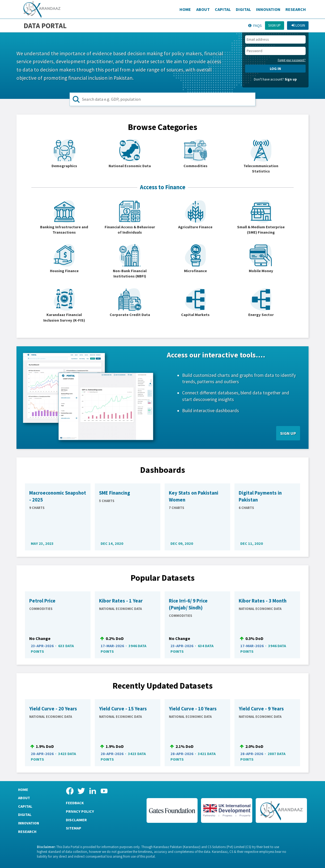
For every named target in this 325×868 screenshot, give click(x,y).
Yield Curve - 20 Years (53, 709)
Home (185, 9)
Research (296, 9)
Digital (243, 9)
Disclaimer (76, 820)
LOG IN (275, 69)
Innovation (268, 9)
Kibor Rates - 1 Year (121, 601)
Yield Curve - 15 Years (123, 709)
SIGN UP (288, 433)
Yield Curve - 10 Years (193, 709)
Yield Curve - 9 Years (261, 709)
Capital (223, 9)
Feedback (75, 803)
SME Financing (115, 493)
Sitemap (74, 828)
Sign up (274, 25)
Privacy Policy (80, 811)
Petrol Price (42, 601)
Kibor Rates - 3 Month (263, 601)
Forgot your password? (292, 60)
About (203, 9)
